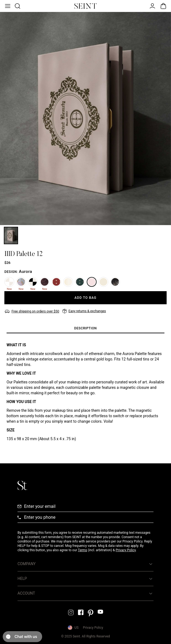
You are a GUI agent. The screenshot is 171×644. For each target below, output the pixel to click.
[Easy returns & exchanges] (84, 311)
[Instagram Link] (71, 612)
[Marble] (21, 282)
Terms (83, 550)
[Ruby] (56, 282)
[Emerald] (80, 282)
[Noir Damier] (33, 282)
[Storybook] (103, 282)
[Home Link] (86, 6)
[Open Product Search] (17, 6)
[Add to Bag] (85, 298)
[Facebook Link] (81, 612)
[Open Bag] (163, 6)
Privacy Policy (126, 550)
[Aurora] (92, 282)
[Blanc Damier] (9, 282)
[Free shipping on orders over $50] (32, 311)
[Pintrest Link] (91, 613)
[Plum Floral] (45, 282)
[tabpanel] (85, 392)
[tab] (85, 329)
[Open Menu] (7, 6)
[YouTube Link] (100, 612)
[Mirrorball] (115, 282)
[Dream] (68, 282)
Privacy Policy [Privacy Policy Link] (93, 628)
